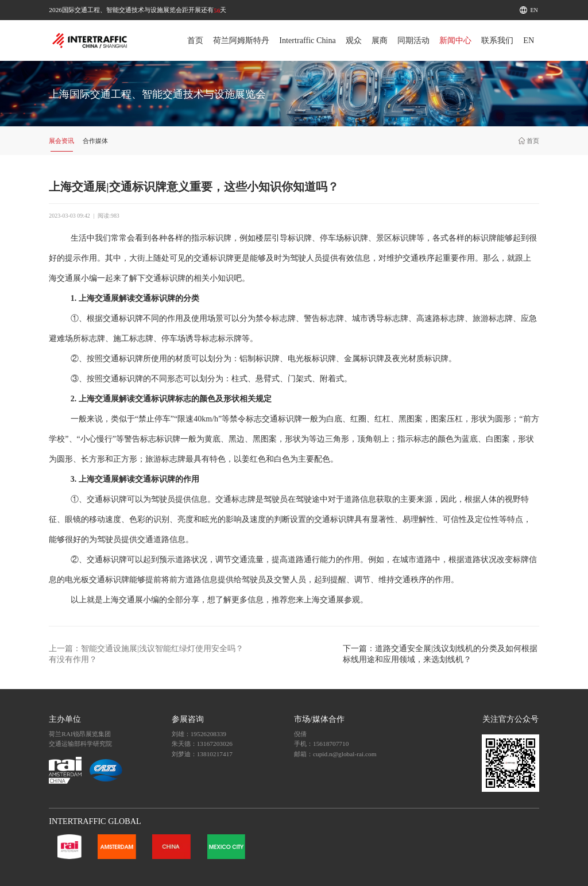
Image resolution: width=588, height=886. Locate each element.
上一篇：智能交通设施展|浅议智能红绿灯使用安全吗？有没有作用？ (146, 654)
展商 (380, 40)
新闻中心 (455, 40)
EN (534, 10)
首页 (195, 40)
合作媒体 (95, 141)
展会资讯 (61, 141)
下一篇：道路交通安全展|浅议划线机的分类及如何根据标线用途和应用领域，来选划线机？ (440, 654)
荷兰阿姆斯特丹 (241, 40)
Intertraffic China (307, 40)
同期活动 (413, 40)
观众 (354, 40)
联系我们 (497, 40)
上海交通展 (123, 600)
